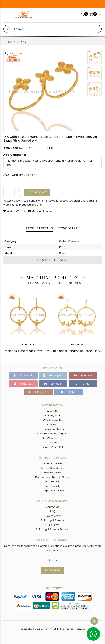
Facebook (23, 375)
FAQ (53, 511)
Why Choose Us (53, 420)
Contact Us (52, 507)
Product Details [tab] (39, 228)
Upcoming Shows (53, 429)
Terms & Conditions (53, 468)
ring (23, 42)
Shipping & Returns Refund (52, 529)
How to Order (53, 516)
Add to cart (37, 192)
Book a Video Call (53, 447)
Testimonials (52, 482)
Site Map (53, 425)
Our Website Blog (53, 438)
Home (11, 42)
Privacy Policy (52, 473)
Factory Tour (53, 416)
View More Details (53, 260)
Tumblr (83, 384)
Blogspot (38, 392)
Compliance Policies (52, 491)
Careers (52, 442)
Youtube (83, 375)
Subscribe (53, 570)
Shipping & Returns (53, 520)
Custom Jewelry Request (52, 434)
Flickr (68, 392)
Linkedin (53, 384)
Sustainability (52, 486)
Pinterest (23, 384)
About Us (53, 411)
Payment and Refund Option (53, 477)
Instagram (53, 375)
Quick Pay (52, 525)
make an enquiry (40, 211)
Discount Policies (52, 464)
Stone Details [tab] (68, 228)
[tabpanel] (28, 321)
